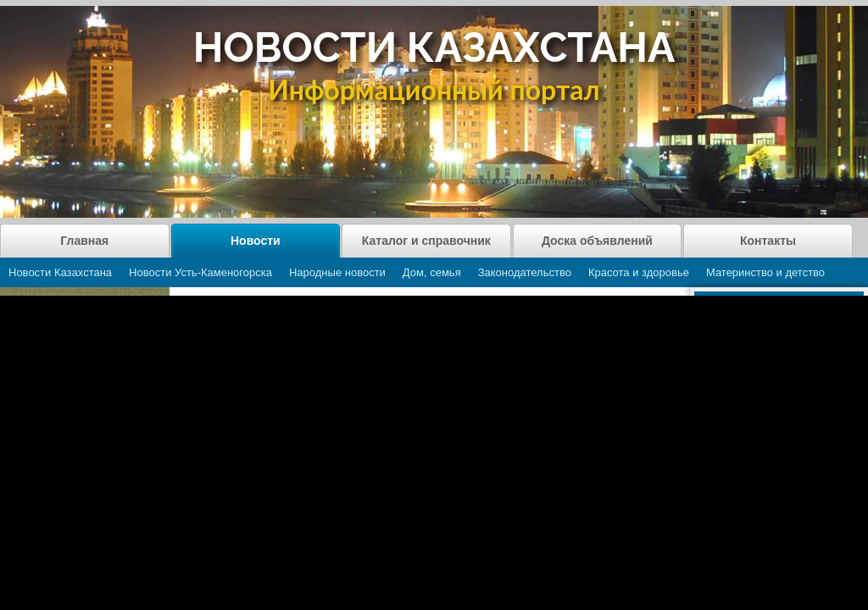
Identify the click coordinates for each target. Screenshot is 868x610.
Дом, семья (432, 272)
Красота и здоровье (639, 272)
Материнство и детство (765, 272)
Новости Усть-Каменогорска (200, 272)
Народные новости (337, 272)
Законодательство (525, 272)
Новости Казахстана (60, 272)
